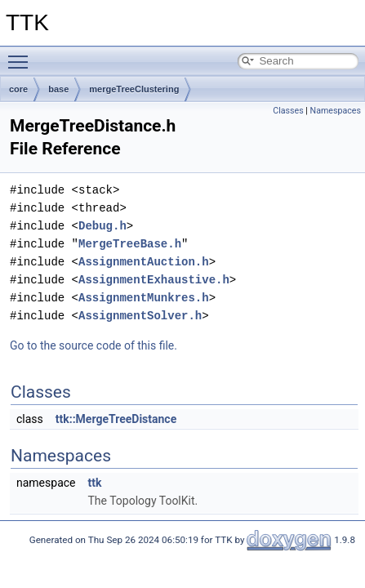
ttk (94, 483)
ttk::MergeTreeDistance (116, 419)
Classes (288, 111)
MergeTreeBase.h (130, 244)
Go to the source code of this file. (93, 345)
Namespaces (336, 111)
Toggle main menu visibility (22, 55)
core (18, 89)
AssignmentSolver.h (140, 316)
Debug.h (102, 226)
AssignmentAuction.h (144, 262)
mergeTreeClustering (134, 89)
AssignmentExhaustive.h (154, 280)
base (58, 89)
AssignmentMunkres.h (144, 298)
